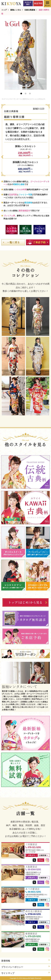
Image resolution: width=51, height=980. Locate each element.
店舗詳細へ (43, 855)
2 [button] (26, 94)
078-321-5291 (33, 847)
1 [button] (21, 94)
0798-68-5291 (33, 914)
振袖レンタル (16, 10)
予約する (30, 855)
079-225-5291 (33, 936)
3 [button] (30, 94)
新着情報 (26, 960)
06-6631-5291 (33, 892)
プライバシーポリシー (26, 967)
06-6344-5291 (33, 870)
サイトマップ (26, 973)
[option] (26, 55)
